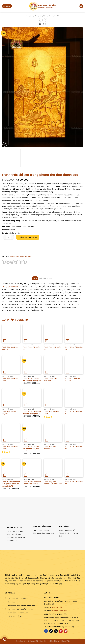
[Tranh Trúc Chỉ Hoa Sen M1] (32, 334)
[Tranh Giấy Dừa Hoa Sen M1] (11, 433)
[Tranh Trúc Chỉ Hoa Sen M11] (74, 398)
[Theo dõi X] (56, 631)
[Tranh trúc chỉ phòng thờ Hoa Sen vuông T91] (32, 365)
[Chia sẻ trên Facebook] (4, 262)
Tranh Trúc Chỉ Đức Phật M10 (51, 380)
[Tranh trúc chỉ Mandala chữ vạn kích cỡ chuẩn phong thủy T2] (11, 468)
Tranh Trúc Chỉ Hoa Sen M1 (32, 348)
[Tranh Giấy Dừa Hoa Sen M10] (11, 365)
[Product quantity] (9, 237)
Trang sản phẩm (41, 16)
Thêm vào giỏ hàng (28, 237)
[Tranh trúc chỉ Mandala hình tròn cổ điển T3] (32, 468)
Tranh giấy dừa (54, 16)
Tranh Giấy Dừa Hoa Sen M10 (10, 380)
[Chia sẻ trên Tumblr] (25, 262)
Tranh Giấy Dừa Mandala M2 (50, 448)
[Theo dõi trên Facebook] (46, 631)
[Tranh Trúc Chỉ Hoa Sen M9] (74, 433)
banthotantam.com (60, 611)
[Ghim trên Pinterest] (16, 262)
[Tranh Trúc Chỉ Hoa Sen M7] (74, 468)
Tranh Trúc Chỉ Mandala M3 (74, 348)
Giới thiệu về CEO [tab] (46, 278)
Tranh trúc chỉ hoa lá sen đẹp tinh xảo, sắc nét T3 (31, 449)
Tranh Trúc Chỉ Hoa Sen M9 (74, 448)
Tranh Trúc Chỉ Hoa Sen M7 (74, 483)
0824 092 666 (57, 607)
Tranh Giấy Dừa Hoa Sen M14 (10, 348)
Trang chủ (29, 16)
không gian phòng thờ (11, 286)
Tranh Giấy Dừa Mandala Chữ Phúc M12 (53, 483)
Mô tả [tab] (35, 278)
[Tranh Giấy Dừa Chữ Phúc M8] (74, 365)
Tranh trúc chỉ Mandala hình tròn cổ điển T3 (32, 483)
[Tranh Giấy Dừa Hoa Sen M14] (11, 334)
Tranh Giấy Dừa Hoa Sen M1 (10, 448)
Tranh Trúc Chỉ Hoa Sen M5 (53, 348)
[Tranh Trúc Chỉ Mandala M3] (74, 334)
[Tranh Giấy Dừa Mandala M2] (53, 433)
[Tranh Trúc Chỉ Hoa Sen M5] (53, 334)
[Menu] (7, 6)
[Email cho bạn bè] (12, 262)
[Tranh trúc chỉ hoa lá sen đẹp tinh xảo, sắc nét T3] (32, 433)
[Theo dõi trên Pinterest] (61, 631)
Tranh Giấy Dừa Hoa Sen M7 (52, 413)
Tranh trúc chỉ (14, 257)
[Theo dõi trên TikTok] (51, 631)
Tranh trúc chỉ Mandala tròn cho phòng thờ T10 (32, 413)
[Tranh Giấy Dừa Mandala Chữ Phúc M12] (53, 468)
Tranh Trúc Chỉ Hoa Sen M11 (74, 413)
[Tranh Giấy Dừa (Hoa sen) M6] (11, 398)
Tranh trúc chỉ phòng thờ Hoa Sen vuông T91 (32, 380)
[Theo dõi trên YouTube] (66, 631)
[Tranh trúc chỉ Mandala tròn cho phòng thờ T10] (32, 398)
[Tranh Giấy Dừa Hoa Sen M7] (53, 398)
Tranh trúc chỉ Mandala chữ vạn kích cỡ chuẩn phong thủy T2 (11, 484)
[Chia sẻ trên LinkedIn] (21, 262)
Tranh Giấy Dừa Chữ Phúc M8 (72, 380)
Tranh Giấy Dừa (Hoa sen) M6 (10, 413)
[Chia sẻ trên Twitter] (8, 262)
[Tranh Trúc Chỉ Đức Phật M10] (53, 365)
